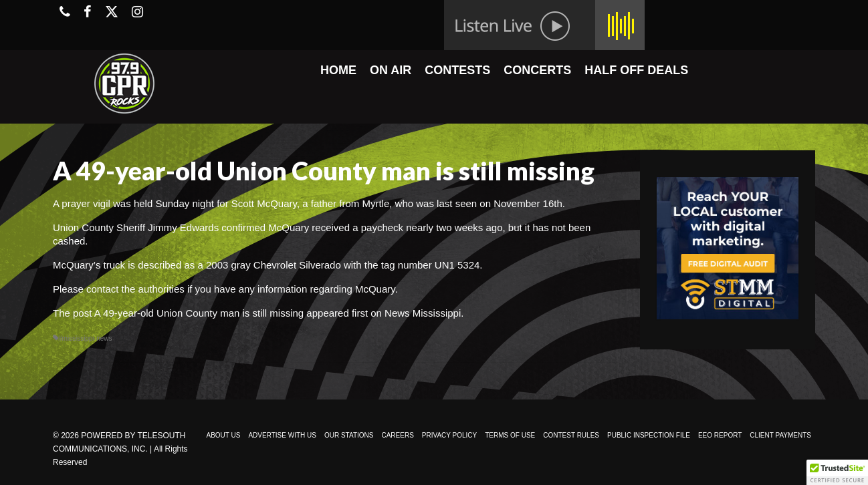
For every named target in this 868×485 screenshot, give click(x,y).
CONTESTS (457, 70)
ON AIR (391, 70)
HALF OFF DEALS (636, 70)
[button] (837, 472)
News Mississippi (423, 313)
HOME (338, 70)
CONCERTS (537, 70)
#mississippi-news (85, 338)
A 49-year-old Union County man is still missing (199, 313)
